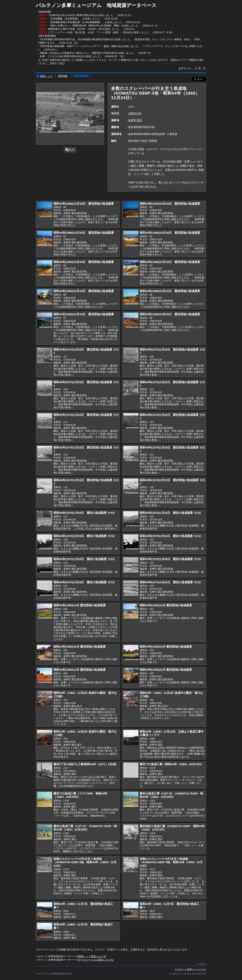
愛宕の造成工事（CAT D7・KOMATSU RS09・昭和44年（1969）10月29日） (171, 795)
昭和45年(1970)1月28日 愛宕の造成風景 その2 (84, 513)
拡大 (70, 150)
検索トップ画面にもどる (92, 956)
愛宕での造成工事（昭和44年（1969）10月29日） (172, 764)
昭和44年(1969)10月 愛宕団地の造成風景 (80, 605)
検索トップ (44, 76)
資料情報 (63, 76)
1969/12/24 (135, 113)
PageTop (202, 964)
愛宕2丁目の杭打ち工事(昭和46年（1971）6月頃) (85, 764)
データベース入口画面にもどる (96, 960)
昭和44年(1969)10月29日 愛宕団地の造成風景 (84, 204)
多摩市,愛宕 (135, 120)
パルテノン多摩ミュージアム (191, 969)
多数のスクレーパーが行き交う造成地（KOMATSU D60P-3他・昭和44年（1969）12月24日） (85, 862)
